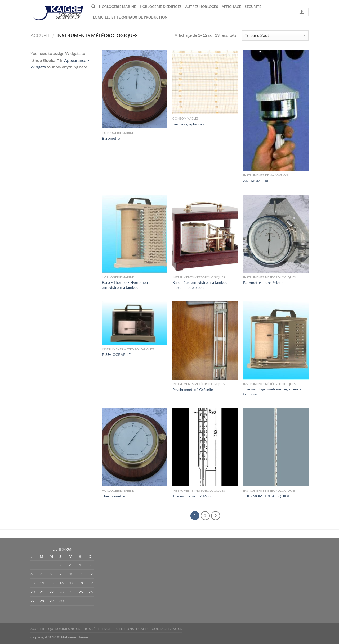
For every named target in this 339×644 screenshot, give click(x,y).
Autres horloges (202, 7)
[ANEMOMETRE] (276, 110)
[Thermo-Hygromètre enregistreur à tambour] (276, 340)
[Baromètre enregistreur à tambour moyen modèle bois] (205, 234)
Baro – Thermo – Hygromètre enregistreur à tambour (126, 285)
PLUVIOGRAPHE (116, 355)
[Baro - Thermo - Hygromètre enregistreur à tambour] (135, 234)
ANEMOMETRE (256, 181)
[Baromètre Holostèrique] (276, 234)
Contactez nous (167, 629)
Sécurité (253, 7)
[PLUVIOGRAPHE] (135, 323)
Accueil (40, 35)
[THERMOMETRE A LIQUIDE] (276, 447)
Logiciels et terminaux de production (130, 17)
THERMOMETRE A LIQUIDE (267, 496)
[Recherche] (93, 7)
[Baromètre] (135, 89)
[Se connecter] (302, 12)
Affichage (231, 7)
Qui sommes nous (64, 629)
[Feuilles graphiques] (205, 82)
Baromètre (111, 138)
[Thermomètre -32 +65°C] (205, 447)
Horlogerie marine (117, 7)
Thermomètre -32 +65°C (193, 496)
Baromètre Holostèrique (263, 283)
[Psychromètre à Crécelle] (205, 340)
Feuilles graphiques (188, 124)
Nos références (98, 629)
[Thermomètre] (135, 447)
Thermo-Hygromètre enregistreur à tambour (272, 391)
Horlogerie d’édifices (161, 7)
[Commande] (275, 36)
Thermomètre (113, 496)
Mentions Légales (132, 629)
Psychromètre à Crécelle (193, 389)
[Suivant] (216, 516)
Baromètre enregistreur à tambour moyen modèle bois (201, 285)
